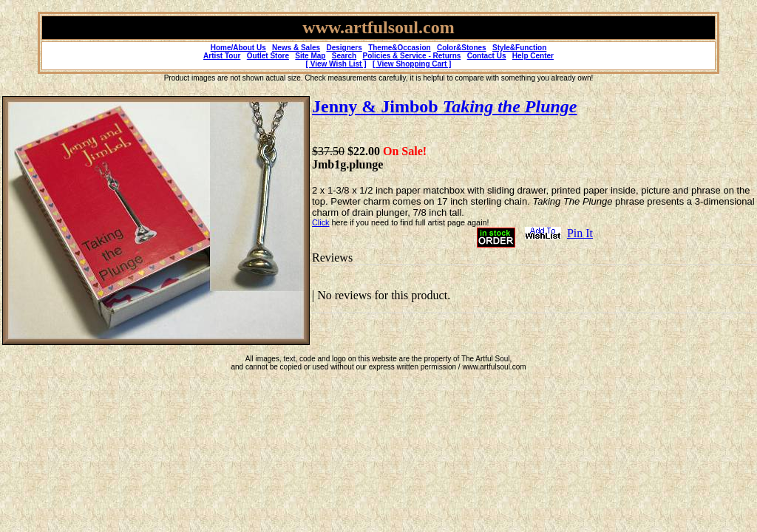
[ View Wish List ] (336, 64)
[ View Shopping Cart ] (412, 64)
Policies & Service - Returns (412, 56)
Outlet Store (268, 56)
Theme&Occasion (399, 48)
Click (320, 222)
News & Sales (296, 48)
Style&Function (519, 48)
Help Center (533, 56)
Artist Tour (222, 56)
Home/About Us (238, 48)
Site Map (310, 56)
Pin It (580, 233)
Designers (344, 48)
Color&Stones (462, 48)
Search (344, 56)
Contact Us (487, 56)
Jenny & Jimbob (445, 106)
